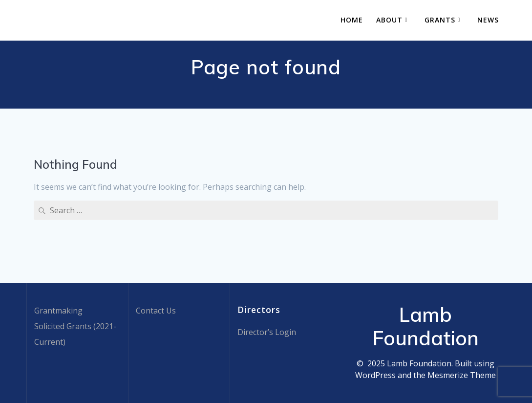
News (488, 20)
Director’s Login (267, 332)
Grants (440, 20)
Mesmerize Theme (462, 375)
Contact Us (156, 311)
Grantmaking (58, 311)
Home (352, 20)
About (389, 20)
